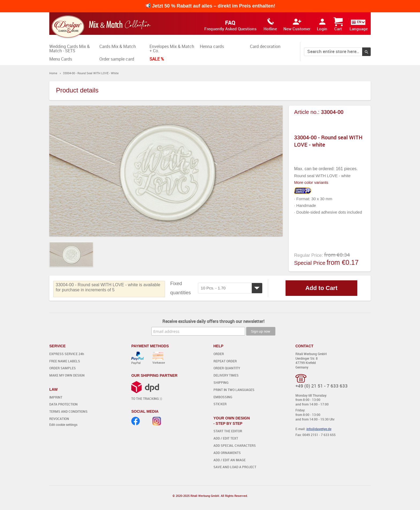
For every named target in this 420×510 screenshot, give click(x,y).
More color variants (311, 182)
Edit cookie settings (63, 425)
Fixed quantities (181, 288)
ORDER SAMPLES (63, 368)
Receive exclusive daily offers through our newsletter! (213, 321)
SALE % (157, 59)
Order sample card (117, 59)
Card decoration (265, 46)
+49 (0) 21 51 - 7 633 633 (322, 386)
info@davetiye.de (319, 429)
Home (53, 73)
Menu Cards (61, 59)
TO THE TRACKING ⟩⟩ (147, 399)
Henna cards (212, 46)
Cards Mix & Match (118, 46)
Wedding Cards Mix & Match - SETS (70, 49)
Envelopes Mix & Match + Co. (172, 49)
